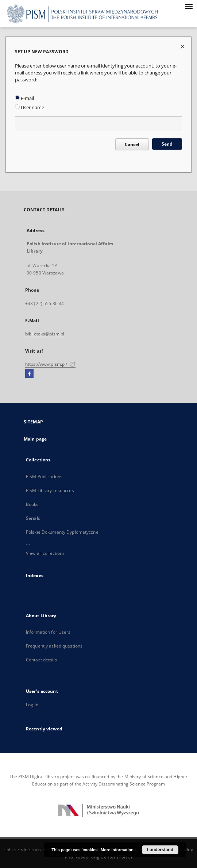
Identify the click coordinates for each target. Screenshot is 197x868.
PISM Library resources (50, 490)
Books (32, 504)
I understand (160, 850)
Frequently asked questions (54, 646)
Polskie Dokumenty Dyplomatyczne (62, 532)
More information (117, 850)
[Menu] (189, 6)
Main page (35, 439)
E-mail (24, 98)
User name (30, 107)
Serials (33, 518)
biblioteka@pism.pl (45, 334)
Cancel (132, 144)
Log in (32, 705)
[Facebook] (29, 374)
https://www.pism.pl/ (50, 364)
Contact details (41, 660)
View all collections (45, 553)
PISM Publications (44, 477)
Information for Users (48, 632)
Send (167, 144)
